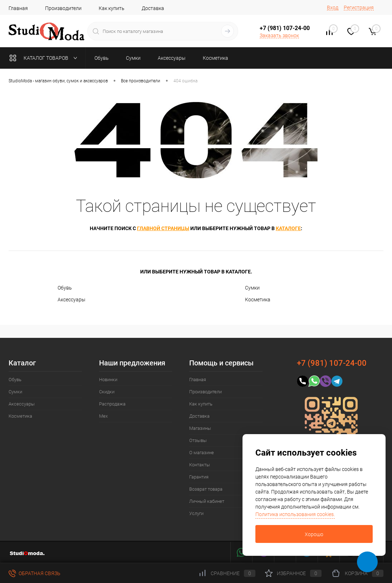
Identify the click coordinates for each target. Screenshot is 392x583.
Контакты (200, 465)
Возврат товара (206, 489)
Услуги (196, 513)
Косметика (258, 300)
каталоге (288, 228)
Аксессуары (72, 300)
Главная (18, 8)
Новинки (108, 380)
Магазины (200, 428)
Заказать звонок (279, 35)
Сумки (252, 288)
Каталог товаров (45, 58)
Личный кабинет (207, 501)
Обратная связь (35, 573)
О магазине (202, 453)
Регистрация (359, 8)
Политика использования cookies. (295, 514)
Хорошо (314, 534)
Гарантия (199, 477)
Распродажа (112, 404)
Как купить (112, 8)
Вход (333, 8)
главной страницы (163, 228)
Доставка (153, 8)
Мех (103, 416)
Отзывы (198, 440)
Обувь (65, 288)
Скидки (107, 392)
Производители (63, 8)
